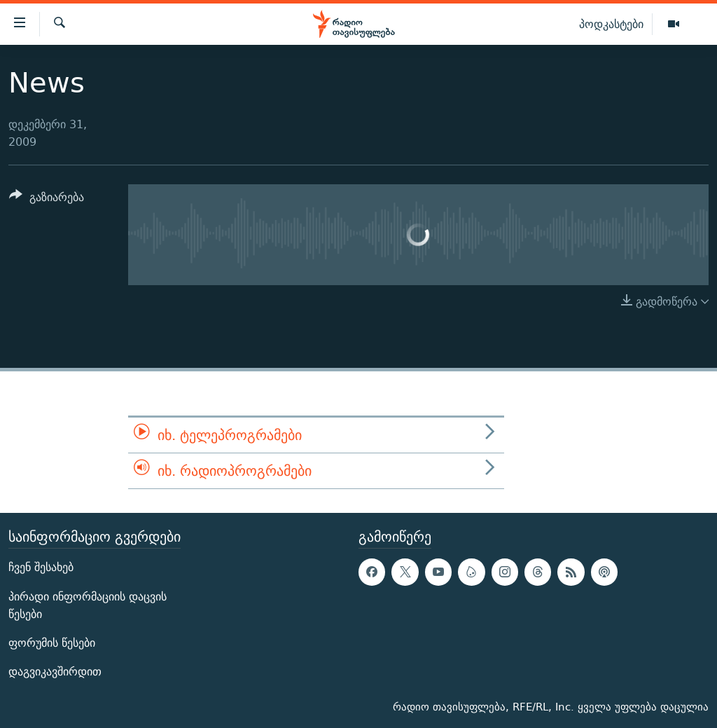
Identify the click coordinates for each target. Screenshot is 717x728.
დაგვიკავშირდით (55, 672)
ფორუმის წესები (52, 643)
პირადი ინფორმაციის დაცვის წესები (88, 605)
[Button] (47, 199)
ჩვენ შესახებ (41, 568)
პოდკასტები (611, 24)
